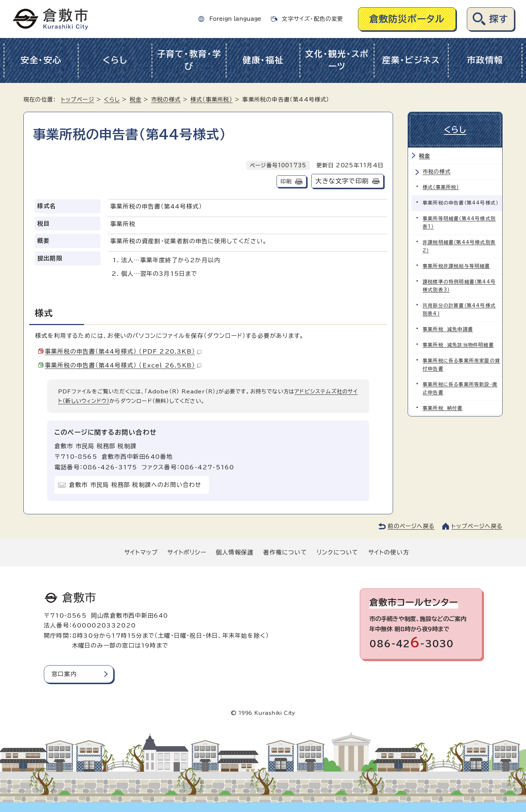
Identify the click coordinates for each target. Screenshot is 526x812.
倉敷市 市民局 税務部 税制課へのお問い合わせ (135, 485)
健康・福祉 (263, 60)
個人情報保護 (235, 552)
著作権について (285, 552)
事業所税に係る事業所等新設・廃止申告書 (460, 388)
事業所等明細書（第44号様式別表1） (459, 223)
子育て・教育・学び (189, 60)
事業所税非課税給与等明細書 (456, 266)
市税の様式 (166, 100)
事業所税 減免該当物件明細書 (458, 345)
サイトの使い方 (389, 552)
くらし (115, 60)
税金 (136, 100)
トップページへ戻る (477, 526)
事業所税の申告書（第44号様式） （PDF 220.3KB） (123, 351)
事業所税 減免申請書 (448, 329)
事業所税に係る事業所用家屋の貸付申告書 (461, 365)
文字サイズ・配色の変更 (312, 19)
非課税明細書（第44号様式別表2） (459, 246)
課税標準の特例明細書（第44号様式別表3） (459, 286)
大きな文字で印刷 (342, 181)
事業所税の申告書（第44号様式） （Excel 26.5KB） (123, 365)
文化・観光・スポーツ (337, 60)
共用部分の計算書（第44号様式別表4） (459, 310)
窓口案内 (64, 674)
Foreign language (235, 19)
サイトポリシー (187, 552)
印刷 (286, 181)
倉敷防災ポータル (407, 19)
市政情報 (485, 60)
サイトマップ (141, 552)
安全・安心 (41, 60)
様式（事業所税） (211, 100)
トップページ (78, 100)
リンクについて (338, 552)
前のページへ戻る (411, 526)
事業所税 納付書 (443, 408)
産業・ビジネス (411, 60)
